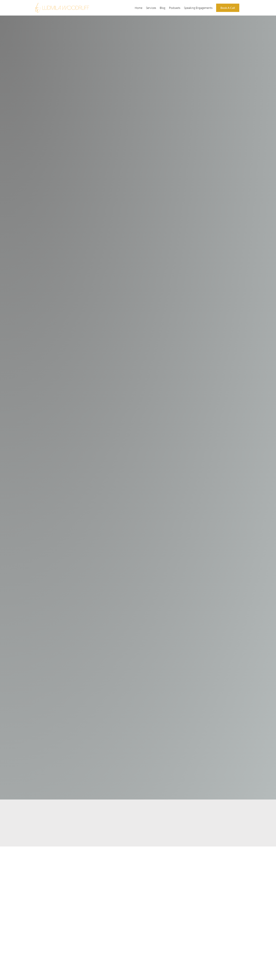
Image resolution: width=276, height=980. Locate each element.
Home (139, 8)
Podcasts (175, 8)
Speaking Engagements (198, 8)
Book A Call (228, 8)
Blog (163, 8)
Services (151, 8)
